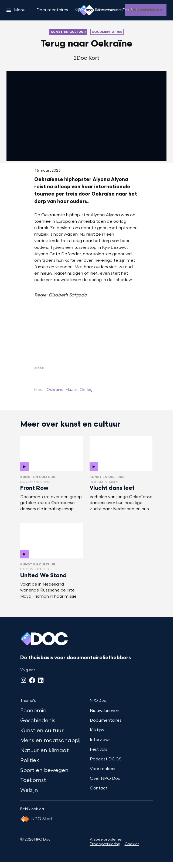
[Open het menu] (16, 10)
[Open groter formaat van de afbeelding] (86, 336)
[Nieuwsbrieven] (146, 10)
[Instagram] (23, 680)
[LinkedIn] (41, 680)
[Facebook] (32, 680)
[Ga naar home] (87, 10)
